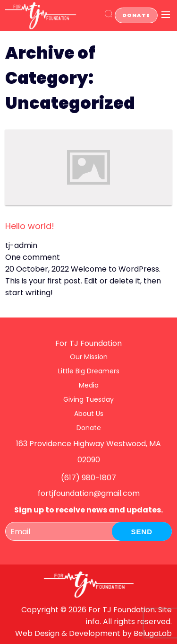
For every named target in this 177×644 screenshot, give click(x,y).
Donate (136, 15)
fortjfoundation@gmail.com (89, 493)
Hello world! (30, 226)
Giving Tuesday (88, 399)
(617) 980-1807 (88, 478)
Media (89, 385)
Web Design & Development (68, 633)
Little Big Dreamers (89, 371)
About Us (89, 414)
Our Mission (89, 357)
